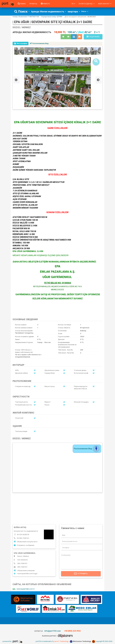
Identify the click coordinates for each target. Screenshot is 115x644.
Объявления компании (24, 571)
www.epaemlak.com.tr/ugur (26, 574)
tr (73, 4)
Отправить (81, 574)
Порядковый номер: (52, 17)
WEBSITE (45, 4)
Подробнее (93, 37)
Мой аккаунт (105, 4)
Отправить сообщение (24, 545)
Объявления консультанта (26, 542)
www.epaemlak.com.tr (24, 589)
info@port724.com (53, 631)
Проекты (33, 4)
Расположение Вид (39, 43)
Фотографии (21, 43)
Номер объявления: (26, 17)
